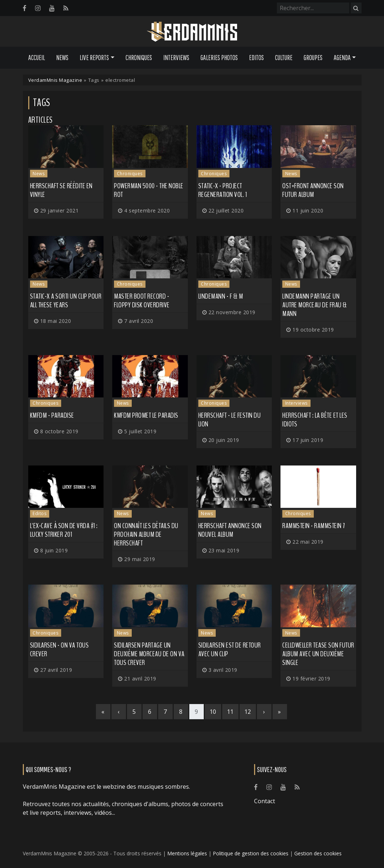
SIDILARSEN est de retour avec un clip (230, 650)
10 (213, 712)
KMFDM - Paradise (52, 415)
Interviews (176, 58)
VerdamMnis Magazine (55, 80)
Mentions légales (187, 853)
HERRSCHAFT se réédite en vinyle (61, 190)
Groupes (313, 58)
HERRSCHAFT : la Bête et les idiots (315, 420)
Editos (256, 58)
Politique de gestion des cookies (251, 853)
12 (248, 712)
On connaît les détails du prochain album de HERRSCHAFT (146, 534)
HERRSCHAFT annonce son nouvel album (230, 530)
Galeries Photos (219, 58)
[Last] (280, 712)
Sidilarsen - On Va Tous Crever (60, 650)
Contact (265, 801)
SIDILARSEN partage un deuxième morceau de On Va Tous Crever (149, 654)
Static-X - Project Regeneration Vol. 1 (223, 190)
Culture (284, 58)
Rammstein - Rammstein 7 (314, 526)
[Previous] (119, 712)
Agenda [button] (342, 58)
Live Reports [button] (94, 58)
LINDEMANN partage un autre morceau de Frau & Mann (315, 305)
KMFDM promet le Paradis (146, 415)
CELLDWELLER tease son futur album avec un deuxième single (318, 654)
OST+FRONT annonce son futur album (313, 190)
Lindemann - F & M (221, 296)
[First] (103, 712)
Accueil (37, 58)
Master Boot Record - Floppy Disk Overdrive (142, 301)
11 (230, 712)
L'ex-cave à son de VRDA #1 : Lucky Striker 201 (64, 530)
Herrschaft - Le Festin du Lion (230, 420)
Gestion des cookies (318, 853)
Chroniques (139, 58)
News (62, 58)
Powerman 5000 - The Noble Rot (149, 190)
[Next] (264, 712)
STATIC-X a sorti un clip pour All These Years (66, 301)
